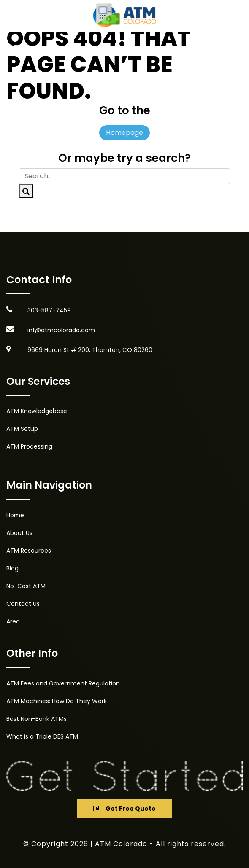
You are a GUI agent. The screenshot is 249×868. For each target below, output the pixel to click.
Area (13, 621)
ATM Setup (22, 429)
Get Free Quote (124, 809)
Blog (12, 568)
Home (15, 515)
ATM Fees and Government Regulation (63, 683)
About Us (19, 533)
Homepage (124, 133)
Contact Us (23, 604)
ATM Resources (29, 551)
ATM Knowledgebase (37, 411)
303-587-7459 (49, 310)
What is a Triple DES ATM (42, 736)
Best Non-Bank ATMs (37, 719)
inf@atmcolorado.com (61, 330)
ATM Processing (29, 446)
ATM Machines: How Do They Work (57, 701)
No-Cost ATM (26, 586)
